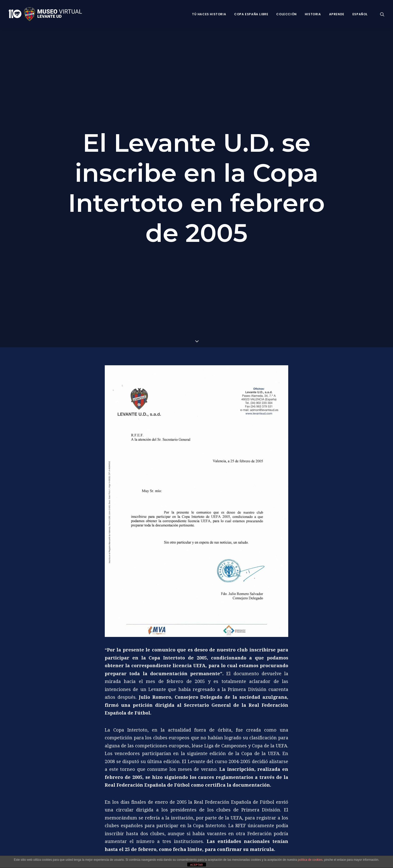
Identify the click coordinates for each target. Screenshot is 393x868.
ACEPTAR (196, 865)
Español (360, 14)
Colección (286, 14)
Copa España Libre (251, 14)
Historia (313, 14)
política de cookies (310, 860)
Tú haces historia (209, 14)
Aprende (337, 14)
